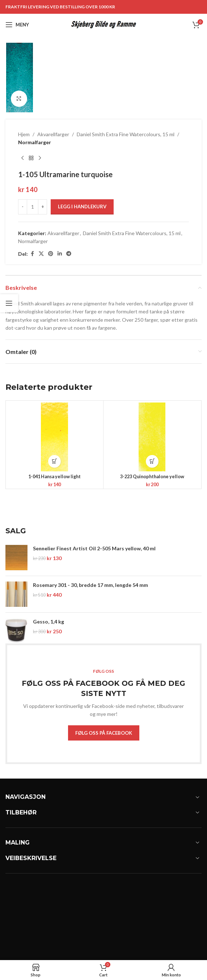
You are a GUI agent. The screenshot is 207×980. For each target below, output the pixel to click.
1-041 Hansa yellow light (54, 477)
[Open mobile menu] (17, 25)
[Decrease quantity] (23, 207)
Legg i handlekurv (82, 207)
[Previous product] (22, 158)
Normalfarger (35, 142)
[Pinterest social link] (51, 254)
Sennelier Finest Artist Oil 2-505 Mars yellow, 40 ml (94, 548)
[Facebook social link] (32, 254)
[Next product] (40, 158)
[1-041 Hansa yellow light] (54, 437)
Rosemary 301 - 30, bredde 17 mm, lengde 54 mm (90, 585)
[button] (54, 461)
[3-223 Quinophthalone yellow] (152, 437)
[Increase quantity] (43, 207)
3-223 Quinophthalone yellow (152, 477)
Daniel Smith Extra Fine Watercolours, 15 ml (126, 134)
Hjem (24, 134)
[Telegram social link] (69, 254)
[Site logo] (104, 24)
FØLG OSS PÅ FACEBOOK (104, 733)
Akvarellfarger (53, 134)
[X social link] (41, 254)
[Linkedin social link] (60, 254)
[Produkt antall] (33, 207)
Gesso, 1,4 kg (48, 622)
